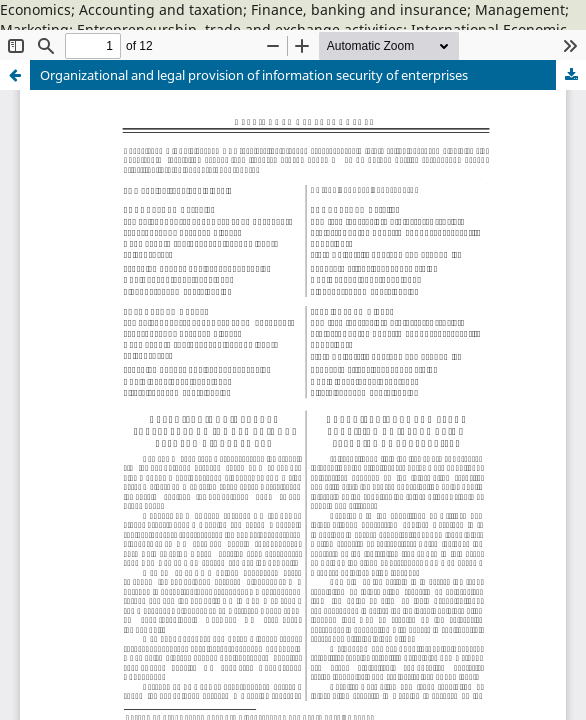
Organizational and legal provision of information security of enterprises (254, 75)
